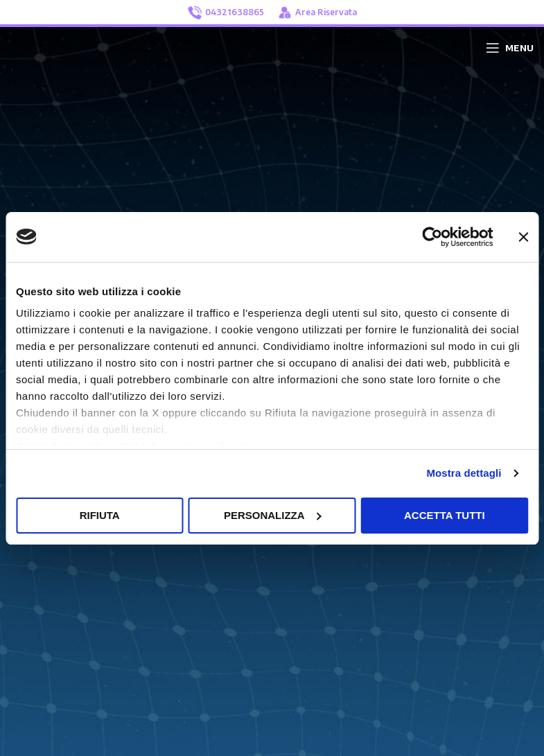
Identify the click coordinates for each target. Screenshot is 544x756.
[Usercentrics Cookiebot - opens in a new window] (432, 237)
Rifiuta (100, 515)
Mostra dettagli (464, 473)
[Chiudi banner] (523, 237)
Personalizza (273, 515)
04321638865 (226, 13)
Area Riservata (317, 12)
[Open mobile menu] (510, 48)
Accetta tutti (445, 515)
